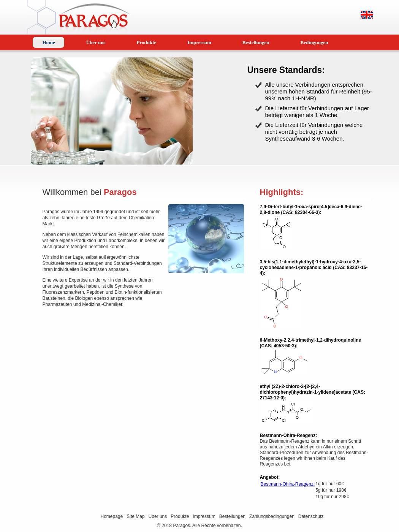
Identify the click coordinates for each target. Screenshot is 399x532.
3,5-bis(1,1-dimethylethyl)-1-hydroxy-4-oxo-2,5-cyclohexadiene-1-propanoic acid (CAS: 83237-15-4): (314, 268)
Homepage (112, 516)
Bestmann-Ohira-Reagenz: (289, 435)
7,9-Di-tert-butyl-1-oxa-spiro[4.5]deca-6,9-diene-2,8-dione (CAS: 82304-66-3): (311, 210)
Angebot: (270, 477)
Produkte (180, 516)
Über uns (158, 516)
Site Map (135, 516)
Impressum (204, 516)
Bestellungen (232, 516)
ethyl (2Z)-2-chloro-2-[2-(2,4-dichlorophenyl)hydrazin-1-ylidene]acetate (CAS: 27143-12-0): (313, 392)
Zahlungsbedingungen (272, 516)
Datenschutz (311, 516)
